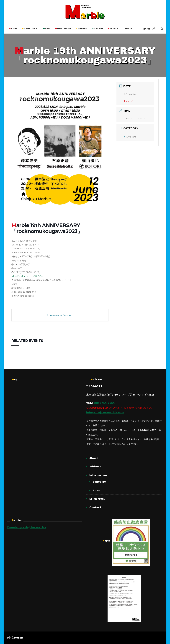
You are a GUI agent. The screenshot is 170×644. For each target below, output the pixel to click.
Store (112, 29)
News (47, 29)
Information (98, 475)
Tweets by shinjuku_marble (27, 527)
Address (81, 29)
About (13, 29)
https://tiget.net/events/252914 (27, 276)
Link (127, 29)
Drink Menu (63, 29)
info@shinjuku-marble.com (105, 412)
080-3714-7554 (104, 403)
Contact (98, 29)
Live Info (130, 137)
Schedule (29, 29)
